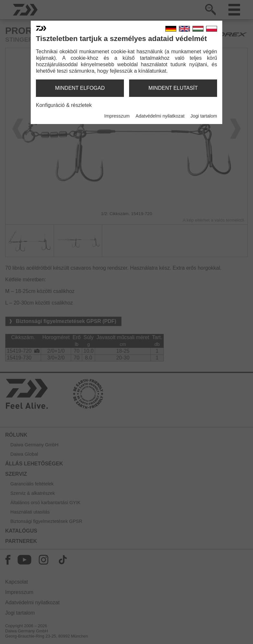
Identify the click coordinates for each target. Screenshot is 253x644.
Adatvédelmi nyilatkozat (160, 116)
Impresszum (117, 116)
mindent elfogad (80, 88)
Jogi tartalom (204, 116)
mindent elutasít (173, 88)
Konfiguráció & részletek (64, 105)
